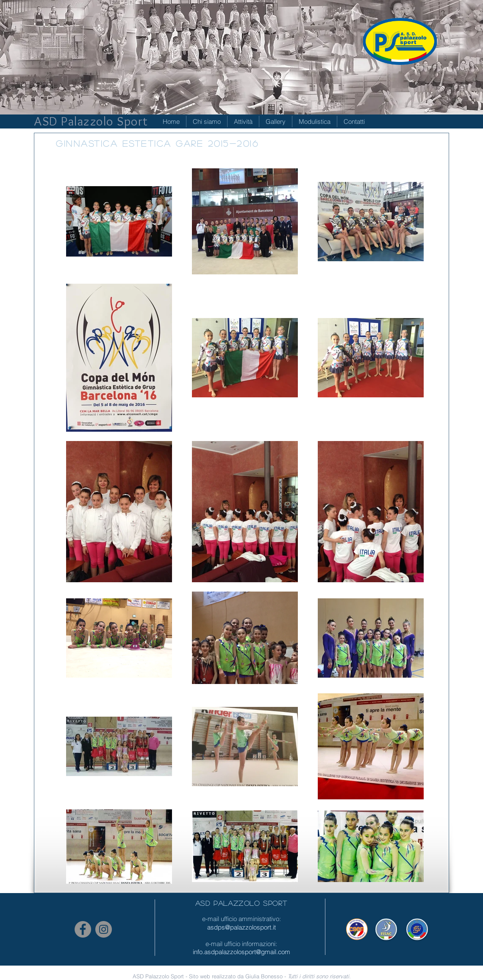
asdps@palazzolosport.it (241, 927)
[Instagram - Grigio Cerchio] (104, 929)
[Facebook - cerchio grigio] (83, 929)
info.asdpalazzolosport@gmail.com (241, 952)
